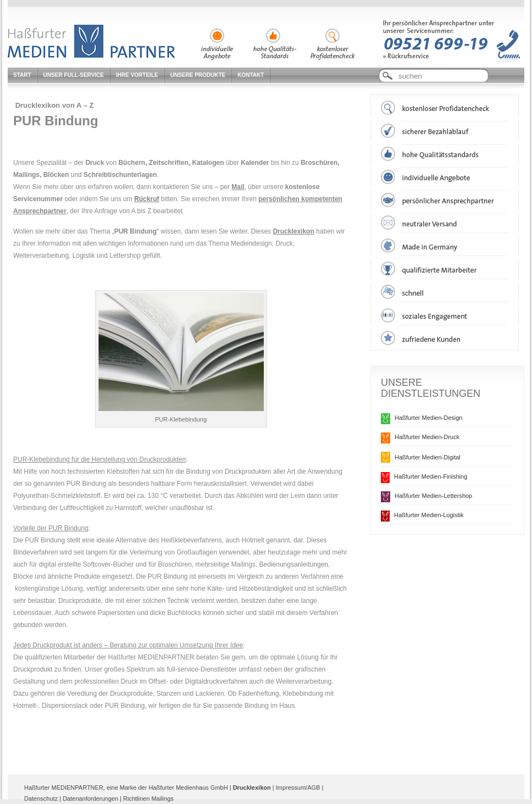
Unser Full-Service (74, 75)
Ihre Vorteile (137, 75)
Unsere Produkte (198, 75)
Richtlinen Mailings (148, 799)
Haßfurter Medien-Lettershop (433, 496)
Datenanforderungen (90, 799)
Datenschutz (41, 799)
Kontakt (251, 75)
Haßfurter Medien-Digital (428, 457)
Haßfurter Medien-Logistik (429, 515)
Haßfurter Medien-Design (429, 418)
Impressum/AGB (298, 788)
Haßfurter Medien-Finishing (431, 476)
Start (22, 75)
